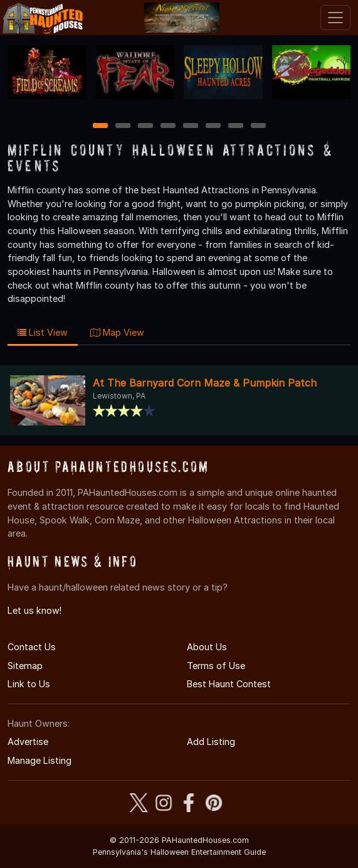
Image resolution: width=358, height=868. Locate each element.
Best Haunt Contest (229, 684)
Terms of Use (216, 666)
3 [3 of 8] (145, 126)
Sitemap (25, 666)
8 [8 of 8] (258, 126)
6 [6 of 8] (213, 126)
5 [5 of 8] (190, 126)
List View (43, 332)
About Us (207, 647)
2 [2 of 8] (123, 126)
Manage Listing (39, 760)
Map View (117, 332)
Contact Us (32, 647)
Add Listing (211, 742)
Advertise (28, 742)
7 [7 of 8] (235, 126)
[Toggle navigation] (335, 18)
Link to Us (29, 684)
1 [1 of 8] (100, 126)
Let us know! (34, 610)
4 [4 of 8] (168, 126)
